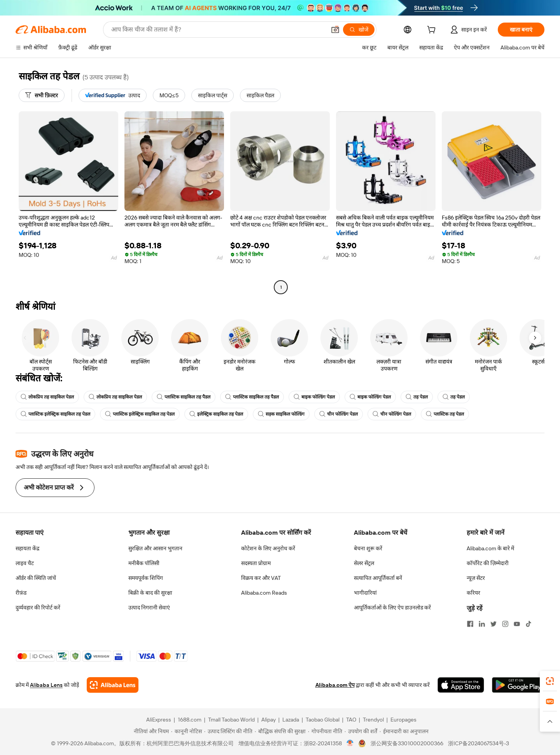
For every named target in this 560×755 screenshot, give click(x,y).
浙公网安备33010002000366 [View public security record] (407, 743)
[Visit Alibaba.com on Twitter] (493, 624)
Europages (403, 720)
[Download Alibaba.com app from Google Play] (518, 685)
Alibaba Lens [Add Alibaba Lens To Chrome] (46, 685)
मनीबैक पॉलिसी (144, 563)
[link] (550, 681)
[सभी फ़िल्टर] (42, 95)
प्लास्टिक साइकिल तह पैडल (184, 397)
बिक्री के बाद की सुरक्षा (150, 593)
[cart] (433, 31)
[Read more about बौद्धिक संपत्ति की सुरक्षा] (280, 731)
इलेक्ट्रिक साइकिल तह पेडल (216, 414)
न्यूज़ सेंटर (476, 578)
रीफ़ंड (21, 593)
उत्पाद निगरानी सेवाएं (149, 608)
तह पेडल (417, 397)
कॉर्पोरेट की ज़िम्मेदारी (488, 563)
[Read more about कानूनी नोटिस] (186, 731)
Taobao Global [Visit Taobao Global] (323, 720)
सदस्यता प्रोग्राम (256, 563)
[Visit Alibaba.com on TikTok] (528, 624)
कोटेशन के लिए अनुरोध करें (268, 548)
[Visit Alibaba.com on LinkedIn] (482, 624)
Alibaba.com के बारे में (490, 548)
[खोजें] (359, 30)
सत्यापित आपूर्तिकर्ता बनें (378, 578)
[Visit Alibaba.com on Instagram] (505, 624)
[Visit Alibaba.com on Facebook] (470, 624)
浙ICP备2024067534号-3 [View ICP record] (479, 743)
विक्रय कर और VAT (261, 578)
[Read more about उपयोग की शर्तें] (361, 731)
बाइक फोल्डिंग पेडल (314, 397)
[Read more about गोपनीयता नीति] (325, 731)
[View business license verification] (350, 743)
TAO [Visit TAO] (351, 720)
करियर (473, 593)
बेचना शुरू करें (368, 548)
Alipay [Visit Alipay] (269, 720)
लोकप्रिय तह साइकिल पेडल (47, 397)
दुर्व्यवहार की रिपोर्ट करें (38, 608)
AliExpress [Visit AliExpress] (159, 720)
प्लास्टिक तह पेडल (445, 414)
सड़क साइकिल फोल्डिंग (281, 414)
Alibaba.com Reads (264, 593)
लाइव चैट (25, 563)
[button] (335, 30)
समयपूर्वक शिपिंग (146, 578)
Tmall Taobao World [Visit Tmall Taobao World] (231, 720)
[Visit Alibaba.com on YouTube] (517, 624)
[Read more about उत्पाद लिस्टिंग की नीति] (228, 731)
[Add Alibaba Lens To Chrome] (113, 685)
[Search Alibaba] (218, 30)
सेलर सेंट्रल (364, 563)
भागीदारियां (365, 593)
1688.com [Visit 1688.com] (190, 720)
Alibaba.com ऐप (335, 685)
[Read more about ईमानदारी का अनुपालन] (404, 731)
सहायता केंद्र (27, 548)
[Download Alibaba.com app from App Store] (461, 685)
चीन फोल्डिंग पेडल (339, 414)
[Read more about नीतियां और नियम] (150, 731)
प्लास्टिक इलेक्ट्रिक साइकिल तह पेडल (55, 414)
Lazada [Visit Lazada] (291, 720)
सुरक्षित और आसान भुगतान (155, 548)
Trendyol (373, 720)
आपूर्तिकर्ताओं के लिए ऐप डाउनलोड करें (392, 608)
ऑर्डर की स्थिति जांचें (36, 578)
